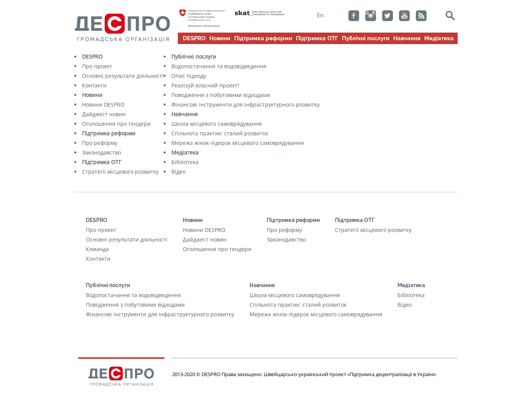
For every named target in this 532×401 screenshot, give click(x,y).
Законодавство (102, 152)
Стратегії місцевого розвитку (120, 172)
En (320, 15)
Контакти (94, 85)
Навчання (407, 38)
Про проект (97, 66)
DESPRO (194, 38)
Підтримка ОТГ (317, 38)
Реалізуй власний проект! (205, 85)
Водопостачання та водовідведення (219, 66)
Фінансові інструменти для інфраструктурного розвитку (245, 104)
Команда (97, 249)
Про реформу (100, 143)
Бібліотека (185, 162)
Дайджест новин (104, 114)
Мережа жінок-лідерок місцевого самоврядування (238, 143)
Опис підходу (189, 76)
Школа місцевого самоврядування (217, 124)
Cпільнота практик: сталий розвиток (220, 133)
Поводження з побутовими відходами (221, 95)
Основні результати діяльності (123, 76)
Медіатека (439, 38)
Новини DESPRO (103, 104)
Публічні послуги (366, 38)
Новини (220, 38)
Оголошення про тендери (116, 124)
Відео (178, 172)
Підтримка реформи (263, 38)
